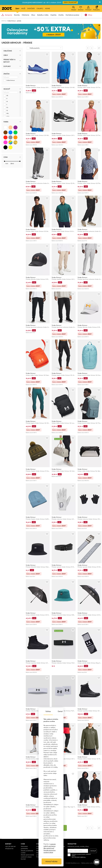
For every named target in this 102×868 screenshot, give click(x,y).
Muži (23, 8)
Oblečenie (25, 15)
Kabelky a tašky (43, 15)
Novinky (17, 15)
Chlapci (40, 8)
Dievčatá (31, 8)
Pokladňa (96, 8)
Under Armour (31, 85)
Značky (61, 15)
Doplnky (53, 15)
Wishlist (81, 8)
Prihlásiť (88, 8)
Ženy (17, 8)
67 (99, 48)
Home (48, 8)
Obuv (33, 15)
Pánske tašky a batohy (9, 61)
